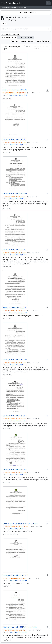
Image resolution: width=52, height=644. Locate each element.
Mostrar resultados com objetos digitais (37, 48)
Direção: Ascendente (43, 41)
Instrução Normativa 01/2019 (15, 469)
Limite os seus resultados (26, 12)
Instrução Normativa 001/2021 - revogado (20, 627)
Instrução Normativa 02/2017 (15, 250)
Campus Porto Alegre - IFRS (18, 95)
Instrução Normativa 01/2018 (15, 416)
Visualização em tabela (26, 38)
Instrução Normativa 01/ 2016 (15, 90)
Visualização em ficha (9, 38)
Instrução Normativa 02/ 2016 (15, 308)
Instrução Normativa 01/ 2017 (15, 193)
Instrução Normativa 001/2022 (15, 575)
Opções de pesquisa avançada (15, 29)
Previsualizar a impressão (10, 34)
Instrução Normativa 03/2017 (15, 140)
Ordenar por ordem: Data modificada (22, 41)
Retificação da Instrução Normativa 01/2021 (20, 523)
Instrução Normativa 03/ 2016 (15, 360)
